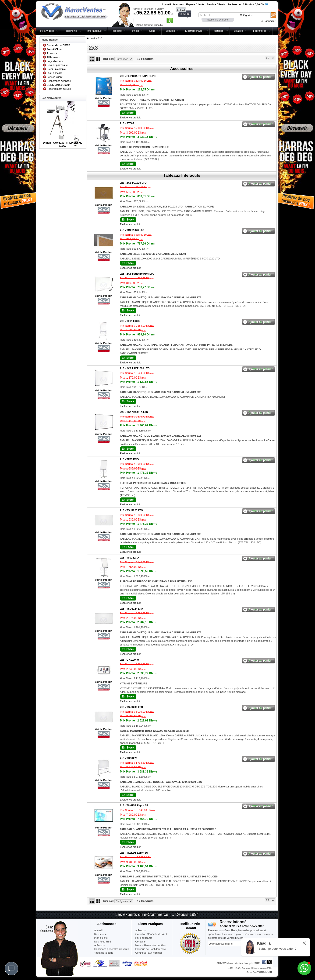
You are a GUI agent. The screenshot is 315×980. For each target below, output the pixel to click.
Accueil (91, 38)
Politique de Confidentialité (151, 949)
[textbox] (219, 15)
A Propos (141, 930)
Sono (152, 31)
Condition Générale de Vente (152, 934)
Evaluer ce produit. (131, 117)
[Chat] (11, 969)
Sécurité (170, 31)
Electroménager (194, 31)
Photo (136, 31)
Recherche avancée (218, 20)
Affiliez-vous (54, 57)
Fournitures (260, 31)
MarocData (264, 972)
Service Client (55, 77)
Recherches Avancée (59, 81)
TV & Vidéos (47, 31)
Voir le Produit (103, 98)
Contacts (140, 942)
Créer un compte (56, 69)
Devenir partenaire (57, 65)
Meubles (219, 31)
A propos (52, 53)
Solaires (238, 31)
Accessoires (182, 69)
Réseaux (117, 31)
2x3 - (138, 76)
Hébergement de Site (59, 89)
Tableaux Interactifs (182, 175)
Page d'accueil (55, 61)
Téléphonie (71, 31)
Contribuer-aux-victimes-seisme (149, 955)
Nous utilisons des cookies (151, 945)
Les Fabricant (55, 73)
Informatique (94, 31)
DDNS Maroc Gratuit (58, 85)
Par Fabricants (144, 938)
